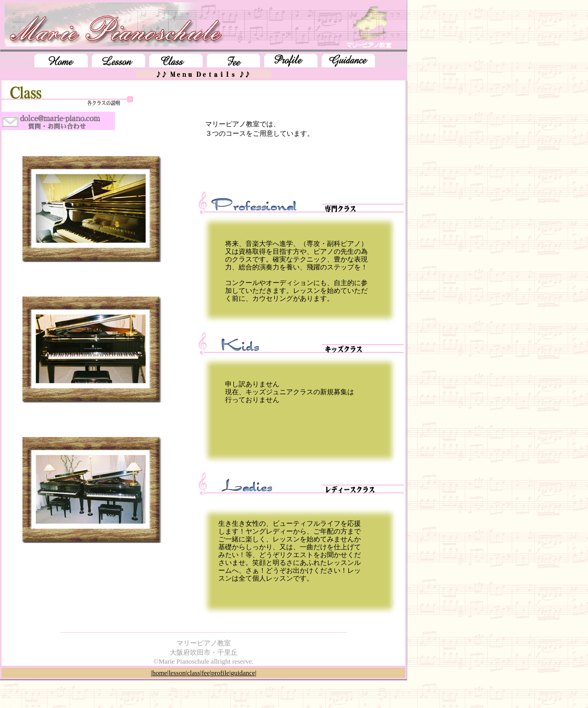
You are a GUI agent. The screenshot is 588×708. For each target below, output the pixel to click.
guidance (243, 673)
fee (206, 673)
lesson (177, 673)
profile (220, 673)
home (160, 673)
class (193, 673)
